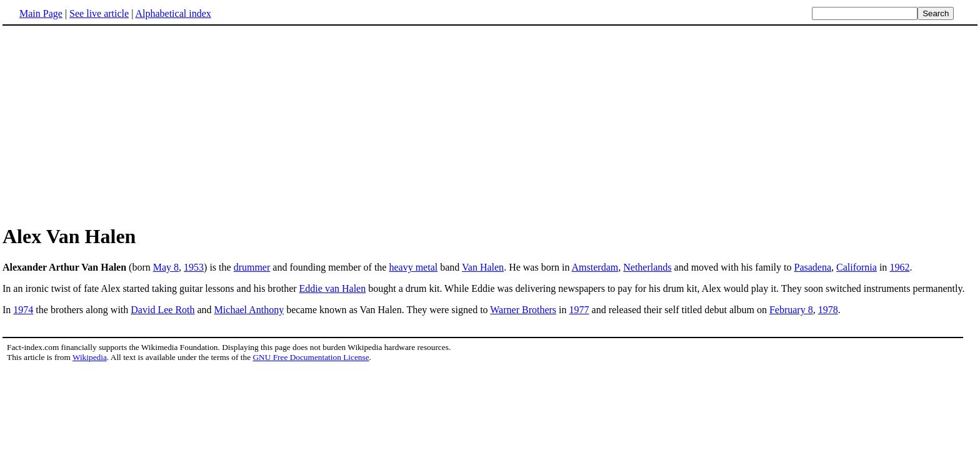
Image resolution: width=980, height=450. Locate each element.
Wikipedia (90, 357)
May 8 (166, 267)
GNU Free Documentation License (311, 357)
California (857, 267)
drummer (252, 267)
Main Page (41, 13)
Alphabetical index (173, 13)
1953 (194, 267)
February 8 (791, 310)
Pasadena (813, 267)
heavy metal (413, 267)
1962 (899, 267)
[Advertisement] (107, 124)
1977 (579, 310)
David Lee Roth (162, 310)
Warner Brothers (523, 310)
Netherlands (647, 267)
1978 (828, 310)
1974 (23, 310)
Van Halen (483, 267)
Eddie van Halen (333, 288)
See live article (99, 13)
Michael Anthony (249, 310)
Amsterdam (595, 267)
